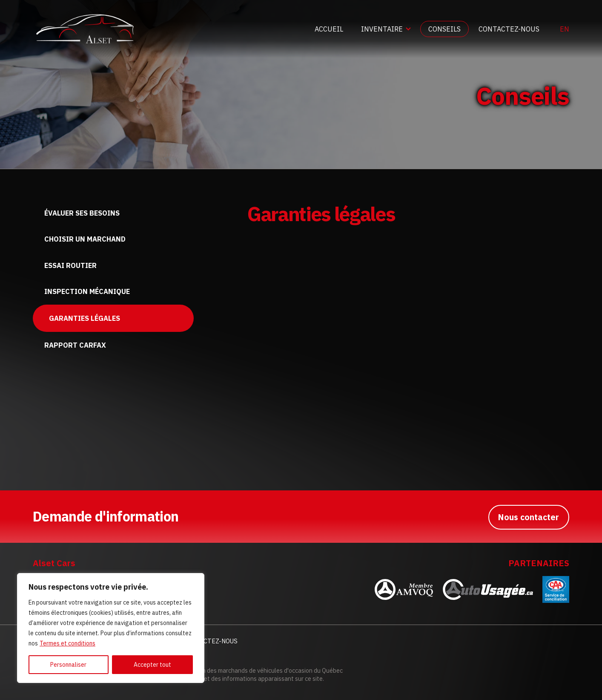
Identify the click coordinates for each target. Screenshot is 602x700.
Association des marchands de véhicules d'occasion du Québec (258, 670)
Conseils (444, 29)
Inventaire (382, 29)
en (565, 29)
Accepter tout (152, 665)
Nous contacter (528, 516)
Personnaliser (68, 665)
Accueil (329, 29)
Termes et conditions (67, 643)
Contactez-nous (509, 29)
